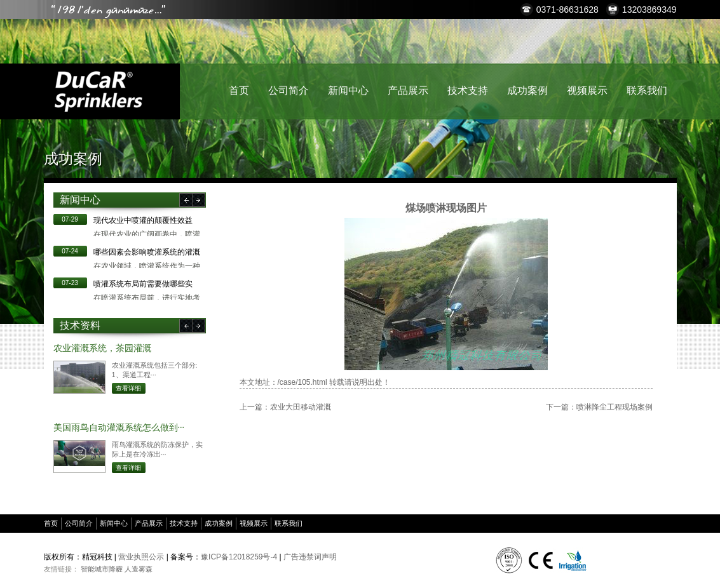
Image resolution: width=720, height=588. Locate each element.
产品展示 (408, 90)
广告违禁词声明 (310, 557)
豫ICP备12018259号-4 (239, 557)
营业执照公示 (141, 557)
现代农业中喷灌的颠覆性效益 (143, 220)
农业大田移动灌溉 (301, 407)
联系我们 (647, 90)
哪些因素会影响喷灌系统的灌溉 (147, 252)
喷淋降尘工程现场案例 (615, 407)
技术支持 (468, 90)
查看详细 (128, 388)
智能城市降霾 (102, 569)
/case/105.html (302, 382)
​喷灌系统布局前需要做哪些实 (143, 284)
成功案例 (527, 90)
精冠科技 (98, 91)
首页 (239, 90)
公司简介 (289, 90)
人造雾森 (139, 569)
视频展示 (587, 90)
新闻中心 (348, 90)
